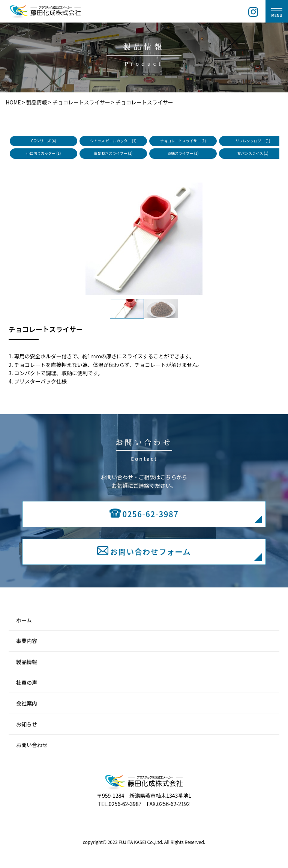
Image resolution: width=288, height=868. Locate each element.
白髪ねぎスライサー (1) (113, 153)
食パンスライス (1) (253, 153)
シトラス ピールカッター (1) (113, 141)
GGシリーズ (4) (43, 141)
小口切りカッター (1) (44, 153)
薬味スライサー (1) (183, 153)
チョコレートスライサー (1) (183, 141)
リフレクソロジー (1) (253, 141)
